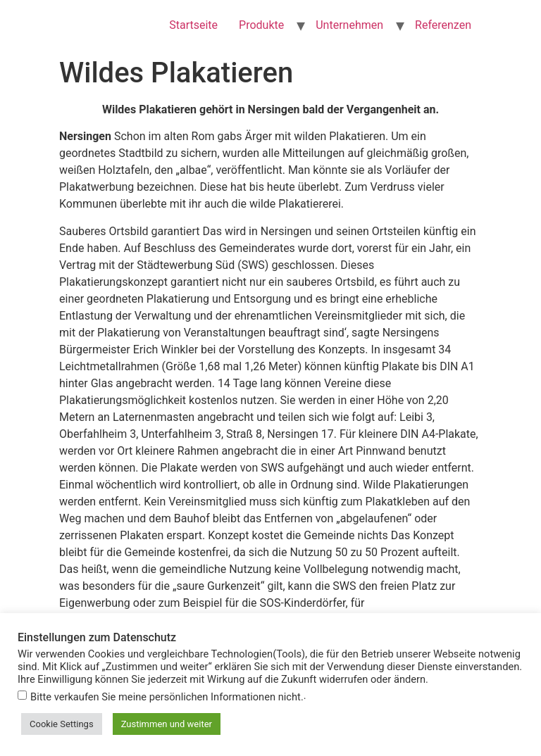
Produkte (261, 25)
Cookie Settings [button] (62, 724)
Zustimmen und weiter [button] (167, 724)
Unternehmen (349, 25)
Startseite (193, 25)
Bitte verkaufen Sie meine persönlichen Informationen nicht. (167, 697)
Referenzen (443, 25)
